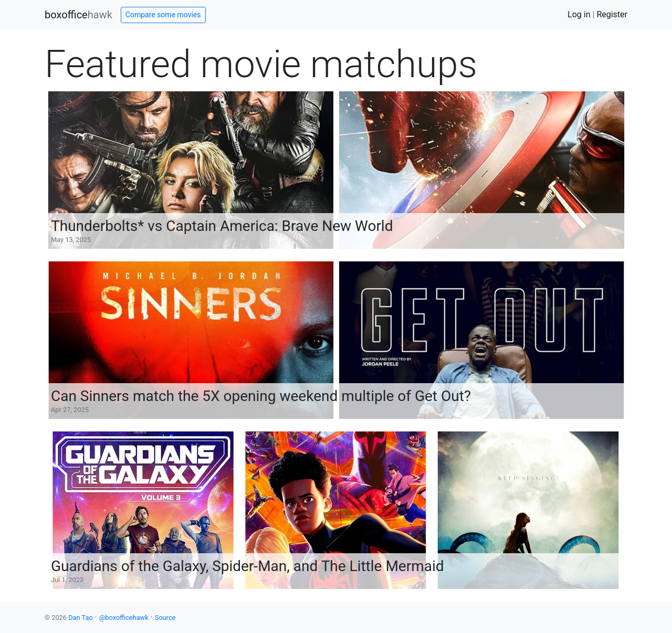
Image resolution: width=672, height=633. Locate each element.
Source (165, 618)
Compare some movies (163, 15)
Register (612, 14)
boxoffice (78, 15)
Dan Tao (81, 618)
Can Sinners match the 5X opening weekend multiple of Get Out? (261, 396)
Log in (579, 14)
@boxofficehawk (124, 618)
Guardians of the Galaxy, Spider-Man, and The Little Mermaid (248, 566)
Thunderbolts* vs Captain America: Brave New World (222, 226)
